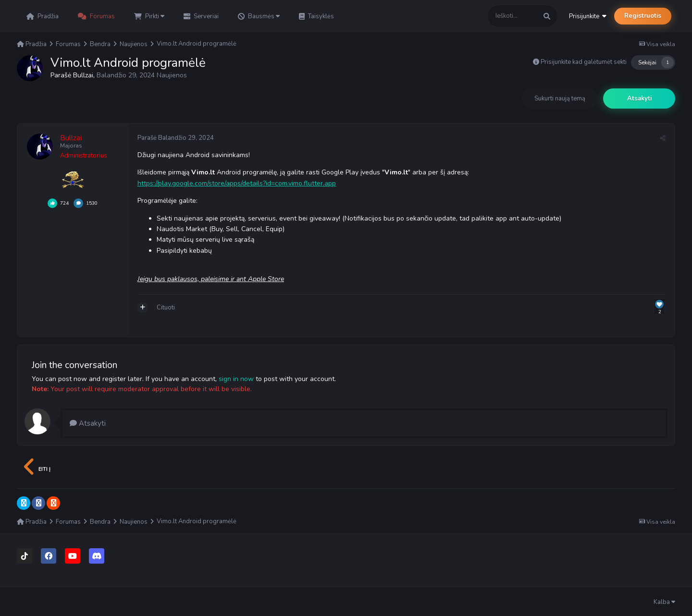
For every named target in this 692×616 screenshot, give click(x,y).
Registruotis (643, 16)
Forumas (96, 16)
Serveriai (201, 16)
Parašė (176, 138)
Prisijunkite (588, 16)
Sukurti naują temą (560, 99)
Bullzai (83, 75)
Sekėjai (647, 62)
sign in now (236, 379)
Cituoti (166, 308)
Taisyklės (316, 16)
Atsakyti (639, 99)
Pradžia (43, 16)
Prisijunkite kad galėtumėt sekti (584, 62)
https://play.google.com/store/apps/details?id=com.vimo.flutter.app (237, 183)
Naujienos (172, 75)
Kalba (664, 602)
